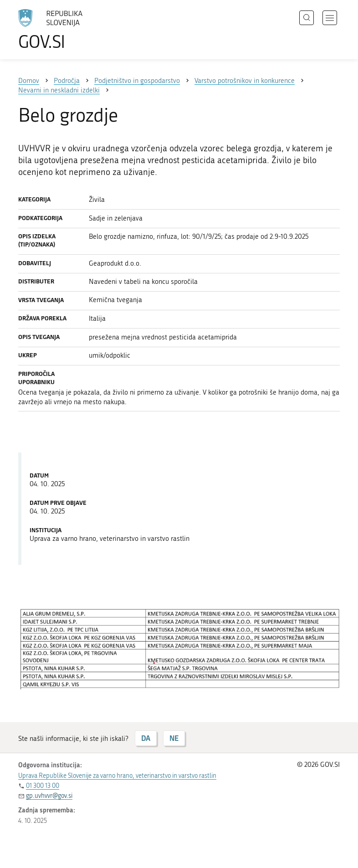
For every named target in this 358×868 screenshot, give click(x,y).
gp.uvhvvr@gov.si (49, 796)
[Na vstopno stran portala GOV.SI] (64, 30)
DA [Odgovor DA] (146, 738)
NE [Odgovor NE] (174, 738)
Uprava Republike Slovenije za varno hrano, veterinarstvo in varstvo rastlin (117, 776)
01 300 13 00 (43, 786)
